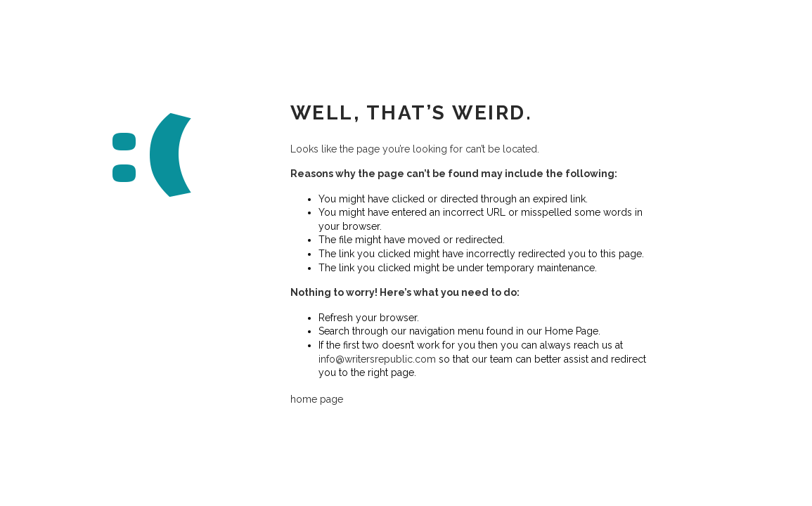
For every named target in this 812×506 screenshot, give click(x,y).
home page (317, 399)
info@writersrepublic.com (377, 358)
